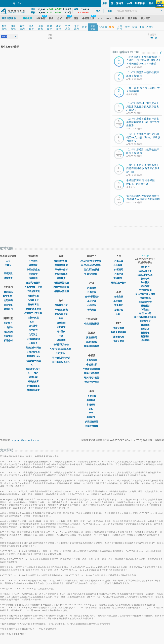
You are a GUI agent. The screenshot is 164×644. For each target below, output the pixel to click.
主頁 (8, 261)
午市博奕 (145, 282)
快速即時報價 (61, 261)
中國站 (8, 265)
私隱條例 (8, 341)
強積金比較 (119, 337)
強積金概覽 (119, 328)
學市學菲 (145, 286)
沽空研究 (33, 330)
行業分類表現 (33, 291)
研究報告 (92, 310)
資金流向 (61, 331)
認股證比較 (92, 342)
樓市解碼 (145, 340)
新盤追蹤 (145, 337)
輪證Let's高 (145, 313)
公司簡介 (8, 323)
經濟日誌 (33, 377)
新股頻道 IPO (33, 356)
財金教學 (8, 278)
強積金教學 (119, 341)
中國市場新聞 (92, 274)
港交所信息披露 (92, 270)
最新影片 (145, 267)
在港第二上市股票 (33, 313)
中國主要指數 (33, 270)
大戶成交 (61, 327)
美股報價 (92, 400)
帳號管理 (8, 296)
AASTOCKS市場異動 (61, 349)
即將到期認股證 (92, 346)
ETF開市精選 (145, 290)
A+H (33, 365)
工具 (119, 314)
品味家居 (145, 329)
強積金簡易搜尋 (119, 332)
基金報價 (119, 301)
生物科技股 (33, 318)
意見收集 (8, 305)
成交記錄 (61, 323)
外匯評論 (92, 305)
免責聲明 (8, 336)
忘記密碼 (8, 300)
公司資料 (61, 353)
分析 (92, 409)
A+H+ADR (33, 373)
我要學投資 (145, 321)
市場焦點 (145, 309)
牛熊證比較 (92, 365)
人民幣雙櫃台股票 (33, 287)
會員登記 (8, 292)
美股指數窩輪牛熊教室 (145, 317)
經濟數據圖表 (33, 386)
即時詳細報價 (61, 265)
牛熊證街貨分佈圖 (92, 369)
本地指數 (33, 261)
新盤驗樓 (145, 333)
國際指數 (33, 265)
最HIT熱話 (126, 52)
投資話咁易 (145, 298)
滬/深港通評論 (92, 297)
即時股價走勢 (61, 314)
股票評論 (92, 292)
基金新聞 (119, 305)
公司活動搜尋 (33, 352)
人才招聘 (8, 327)
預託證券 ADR (33, 369)
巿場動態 (119, 278)
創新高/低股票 (33, 283)
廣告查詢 (8, 332)
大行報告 (33, 343)
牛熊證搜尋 (92, 360)
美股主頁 (92, 396)
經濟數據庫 (33, 381)
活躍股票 (33, 278)
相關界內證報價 (61, 291)
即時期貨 (33, 274)
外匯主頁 (119, 261)
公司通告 (33, 326)
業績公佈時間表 (33, 348)
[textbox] (140, 11)
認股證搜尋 (92, 338)
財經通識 (145, 325)
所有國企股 (33, 300)
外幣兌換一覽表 (119, 283)
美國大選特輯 (145, 302)
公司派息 (33, 335)
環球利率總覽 (33, 390)
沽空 (61, 318)
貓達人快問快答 (145, 275)
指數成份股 (33, 296)
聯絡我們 (8, 309)
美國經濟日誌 (92, 422)
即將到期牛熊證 (92, 378)
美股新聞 (92, 417)
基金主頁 (119, 297)
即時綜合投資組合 (61, 362)
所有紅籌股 (33, 304)
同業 (61, 336)
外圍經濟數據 (92, 426)
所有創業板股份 (33, 309)
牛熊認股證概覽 (92, 324)
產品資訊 (8, 273)
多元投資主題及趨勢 (145, 294)
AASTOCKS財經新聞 (92, 261)
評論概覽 (92, 288)
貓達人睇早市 (145, 271)
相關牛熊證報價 (61, 287)
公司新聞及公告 (61, 345)
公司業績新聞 (33, 339)
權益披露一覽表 (33, 361)
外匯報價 (119, 265)
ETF (33, 322)
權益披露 (61, 340)
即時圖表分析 (61, 270)
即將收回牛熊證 (92, 373)
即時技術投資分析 (61, 358)
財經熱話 (145, 306)
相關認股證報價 (61, 283)
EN (19, 3)
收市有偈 (145, 279)
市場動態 (92, 405)
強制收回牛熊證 (92, 382)
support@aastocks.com (26, 440)
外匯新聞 (119, 270)
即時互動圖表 (61, 274)
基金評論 (92, 301)
